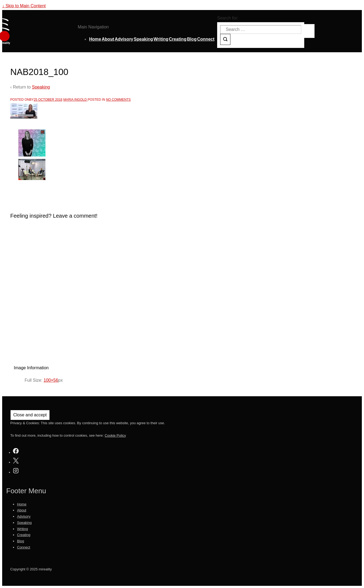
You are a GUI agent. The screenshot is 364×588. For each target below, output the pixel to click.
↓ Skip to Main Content (24, 6)
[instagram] (16, 471)
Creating (178, 39)
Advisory (124, 39)
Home (95, 39)
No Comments (118, 100)
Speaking (143, 39)
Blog (192, 39)
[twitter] (16, 461)
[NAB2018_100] (48, 100)
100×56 (51, 380)
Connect (206, 39)
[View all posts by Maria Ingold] (75, 100)
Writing (161, 39)
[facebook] (16, 452)
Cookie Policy (115, 435)
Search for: (228, 18)
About (108, 39)
